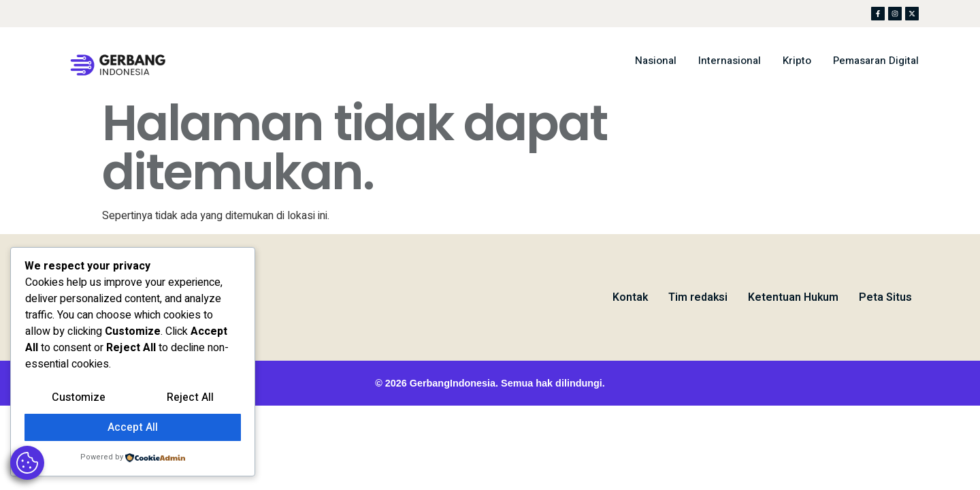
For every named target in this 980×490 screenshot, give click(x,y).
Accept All (133, 427)
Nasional (656, 61)
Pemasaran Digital (876, 61)
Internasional (730, 61)
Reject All (190, 397)
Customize (79, 397)
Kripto (797, 61)
